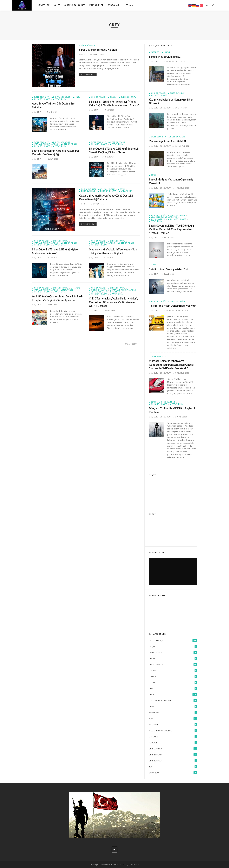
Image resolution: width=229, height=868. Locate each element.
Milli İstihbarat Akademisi (173, 731)
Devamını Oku (88, 74)
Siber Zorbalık (173, 761)
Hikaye (167, 52)
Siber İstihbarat (75, 5)
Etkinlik (173, 677)
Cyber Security (41, 97)
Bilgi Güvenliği (88, 189)
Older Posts (131, 344)
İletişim (129, 5)
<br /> (173, 571)
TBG (173, 767)
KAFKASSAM (173, 713)
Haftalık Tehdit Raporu (46, 144)
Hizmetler (43, 5)
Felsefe (76, 288)
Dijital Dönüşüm (62, 97)
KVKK (173, 719)
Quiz (57, 5)
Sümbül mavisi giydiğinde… (165, 57)
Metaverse (68, 290)
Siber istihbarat (42, 99)
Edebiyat (155, 52)
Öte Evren (173, 737)
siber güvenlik (88, 45)
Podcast (173, 743)
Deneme (173, 659)
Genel (77, 97)
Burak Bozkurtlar (163, 61)
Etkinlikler (97, 5)
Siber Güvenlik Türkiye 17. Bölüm (98, 50)
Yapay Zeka (60, 99)
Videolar (114, 5)
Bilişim (173, 647)
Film (173, 689)
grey (86, 54)
